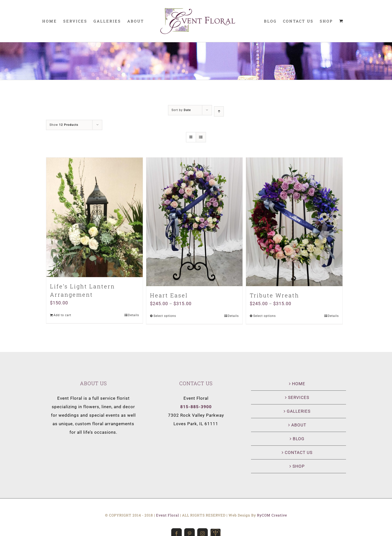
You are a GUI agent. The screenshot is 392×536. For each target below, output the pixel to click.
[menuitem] (50, 21)
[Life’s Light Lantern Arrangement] (94, 217)
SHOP (299, 466)
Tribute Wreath (274, 295)
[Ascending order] (219, 111)
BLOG (299, 439)
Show (64, 125)
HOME (299, 384)
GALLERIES (299, 411)
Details (133, 315)
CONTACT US (299, 452)
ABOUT (299, 425)
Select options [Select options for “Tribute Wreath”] (264, 316)
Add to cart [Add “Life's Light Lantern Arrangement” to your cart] (62, 315)
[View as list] (201, 137)
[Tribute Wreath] (294, 222)
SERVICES (299, 397)
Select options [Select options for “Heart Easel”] (165, 316)
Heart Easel (169, 295)
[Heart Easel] (194, 222)
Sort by (181, 110)
